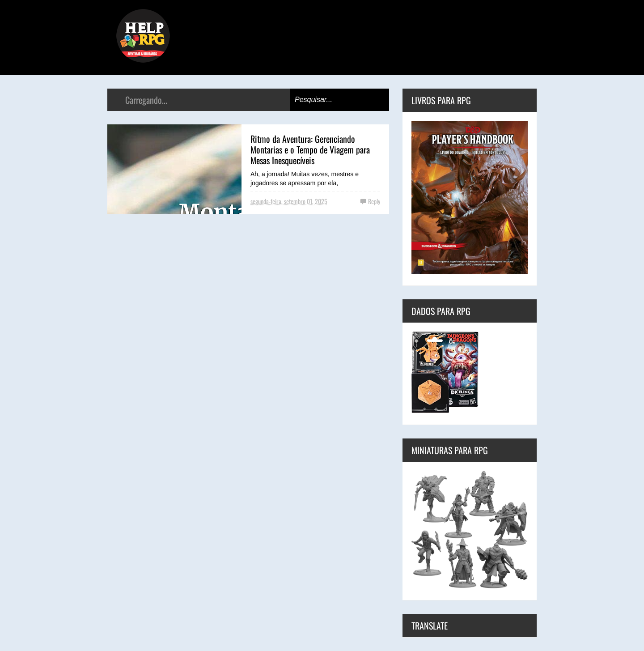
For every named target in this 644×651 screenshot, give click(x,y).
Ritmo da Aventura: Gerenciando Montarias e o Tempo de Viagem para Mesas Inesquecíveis (310, 149)
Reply (374, 201)
